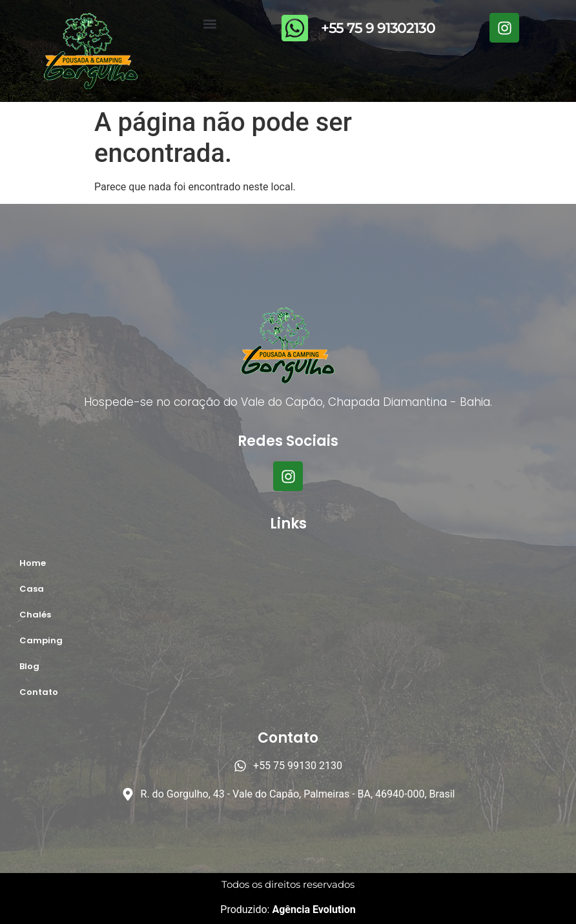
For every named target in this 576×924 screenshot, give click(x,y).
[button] (210, 24)
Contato (39, 692)
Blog (29, 666)
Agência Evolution (312, 909)
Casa (32, 589)
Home (33, 563)
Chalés (35, 615)
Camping (41, 640)
